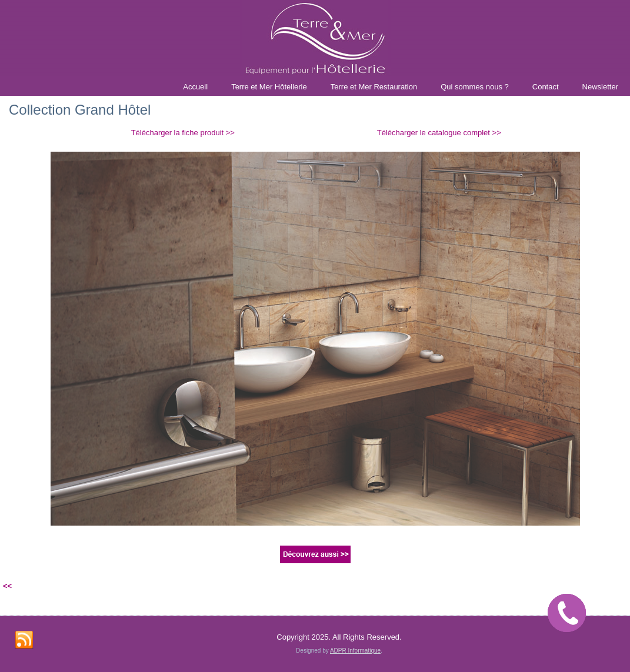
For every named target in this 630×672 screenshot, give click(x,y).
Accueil (195, 87)
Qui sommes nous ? (475, 87)
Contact (546, 87)
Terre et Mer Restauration (374, 87)
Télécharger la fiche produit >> (183, 133)
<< (7, 586)
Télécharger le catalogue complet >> (439, 133)
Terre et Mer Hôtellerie (269, 87)
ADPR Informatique (355, 651)
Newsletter (600, 87)
